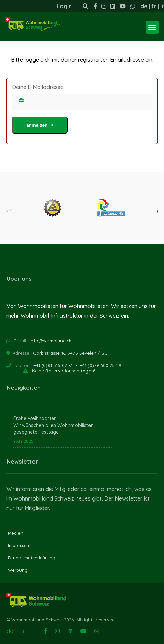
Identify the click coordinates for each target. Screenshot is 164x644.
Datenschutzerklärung (32, 558)
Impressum (19, 545)
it (162, 6)
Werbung (18, 570)
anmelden (40, 125)
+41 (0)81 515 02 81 (53, 365)
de (144, 6)
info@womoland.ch (51, 341)
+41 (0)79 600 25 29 (101, 365)
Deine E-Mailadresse (38, 87)
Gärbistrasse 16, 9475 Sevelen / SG (70, 353)
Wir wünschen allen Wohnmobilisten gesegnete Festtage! (53, 429)
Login (64, 6)
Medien (16, 533)
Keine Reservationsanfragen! (64, 371)
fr (154, 6)
